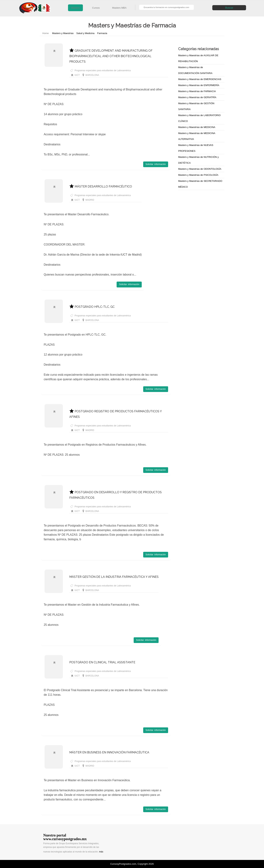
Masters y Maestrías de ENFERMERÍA (199, 85)
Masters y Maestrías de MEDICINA (197, 127)
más (101, 852)
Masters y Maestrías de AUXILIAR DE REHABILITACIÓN (198, 58)
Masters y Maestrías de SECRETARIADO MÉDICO (200, 184)
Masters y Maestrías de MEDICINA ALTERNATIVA (197, 136)
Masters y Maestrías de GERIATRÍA (197, 97)
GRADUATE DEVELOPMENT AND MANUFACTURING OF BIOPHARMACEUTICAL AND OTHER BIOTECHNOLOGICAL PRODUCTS (111, 56)
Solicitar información (156, 164)
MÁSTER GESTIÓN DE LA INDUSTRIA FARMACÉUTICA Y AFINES (114, 577)
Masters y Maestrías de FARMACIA (197, 91)
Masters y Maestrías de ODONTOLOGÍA (200, 169)
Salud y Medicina (85, 33)
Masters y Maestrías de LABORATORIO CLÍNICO (199, 118)
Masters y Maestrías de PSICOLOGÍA (198, 175)
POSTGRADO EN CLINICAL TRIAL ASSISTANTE (102, 662)
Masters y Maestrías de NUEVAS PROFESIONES (196, 148)
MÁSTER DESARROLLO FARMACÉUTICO (101, 186)
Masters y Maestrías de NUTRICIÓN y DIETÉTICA (198, 160)
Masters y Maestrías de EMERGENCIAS (200, 79)
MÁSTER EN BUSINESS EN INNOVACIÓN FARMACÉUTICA (109, 752)
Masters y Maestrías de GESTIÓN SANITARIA (196, 106)
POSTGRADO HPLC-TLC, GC (92, 307)
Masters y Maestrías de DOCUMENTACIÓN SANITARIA (195, 70)
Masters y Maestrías (63, 33)
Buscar (229, 8)
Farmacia (102, 33)
